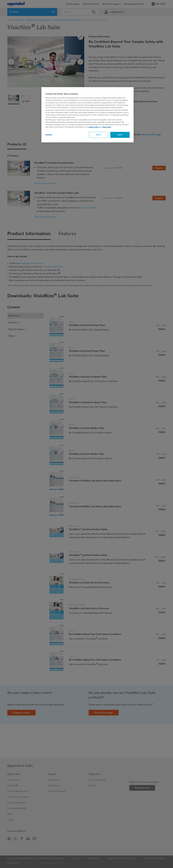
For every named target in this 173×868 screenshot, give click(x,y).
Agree (120, 135)
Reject (98, 135)
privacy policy (94, 127)
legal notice (107, 127)
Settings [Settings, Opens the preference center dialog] (49, 135)
